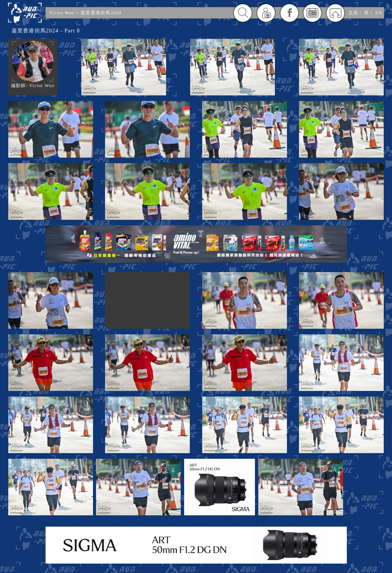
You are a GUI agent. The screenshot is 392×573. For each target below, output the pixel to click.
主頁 (353, 13)
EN (379, 13)
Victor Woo (62, 13)
